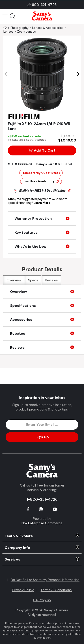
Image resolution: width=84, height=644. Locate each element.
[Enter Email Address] (42, 425)
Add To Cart (42, 150)
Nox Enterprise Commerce (42, 523)
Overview (14, 280)
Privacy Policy (23, 590)
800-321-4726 (44, 5)
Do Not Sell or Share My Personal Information (45, 580)
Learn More (42, 203)
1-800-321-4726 (42, 499)
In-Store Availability (42, 181)
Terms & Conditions (56, 590)
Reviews (51, 280)
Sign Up (42, 437)
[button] (78, 74)
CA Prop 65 (42, 600)
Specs (33, 280)
